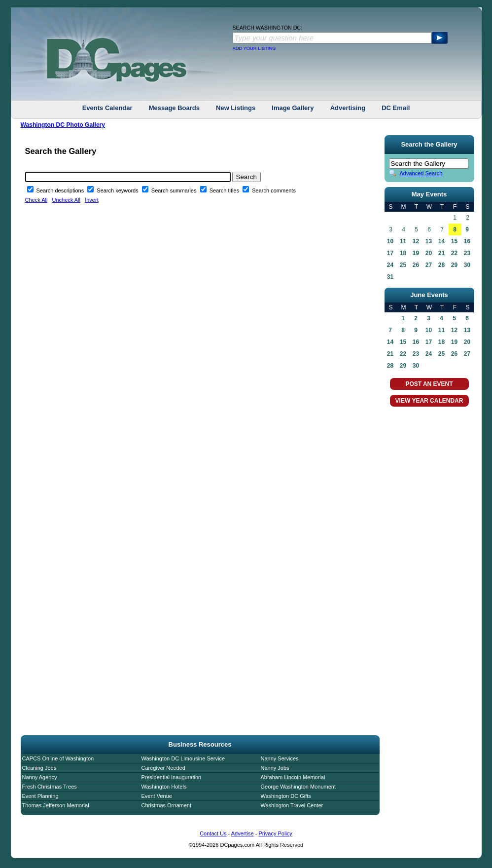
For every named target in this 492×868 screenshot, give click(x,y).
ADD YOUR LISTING (254, 48)
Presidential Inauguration (172, 777)
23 (467, 253)
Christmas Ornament (166, 805)
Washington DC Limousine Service (183, 758)
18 (403, 253)
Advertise (243, 833)
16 (467, 241)
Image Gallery (293, 108)
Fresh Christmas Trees (50, 787)
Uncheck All (66, 200)
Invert (92, 200)
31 (390, 277)
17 (390, 253)
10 (390, 241)
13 (429, 241)
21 (441, 253)
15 (454, 241)
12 (416, 241)
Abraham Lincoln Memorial (293, 777)
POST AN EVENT (429, 384)
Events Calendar (107, 108)
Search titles (225, 190)
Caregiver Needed (163, 768)
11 (403, 241)
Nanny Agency (40, 777)
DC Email (396, 108)
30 (467, 265)
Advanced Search (421, 173)
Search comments (274, 190)
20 (429, 253)
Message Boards (174, 108)
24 (390, 265)
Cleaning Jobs (39, 768)
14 (441, 241)
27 (429, 265)
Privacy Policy (275, 833)
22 (454, 253)
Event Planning (40, 796)
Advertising (348, 108)
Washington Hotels (164, 787)
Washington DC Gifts (286, 796)
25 (403, 265)
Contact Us (213, 833)
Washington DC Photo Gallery (63, 125)
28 (441, 265)
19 (416, 253)
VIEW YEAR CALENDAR (429, 401)
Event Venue (157, 796)
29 (454, 265)
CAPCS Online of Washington (58, 758)
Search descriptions (61, 190)
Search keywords (118, 190)
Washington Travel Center (292, 805)
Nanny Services (280, 758)
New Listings (236, 108)
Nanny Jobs (275, 768)
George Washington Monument (298, 787)
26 (416, 265)
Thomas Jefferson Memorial (56, 805)
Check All (36, 200)
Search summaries (175, 190)
